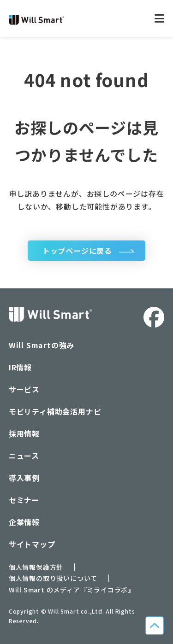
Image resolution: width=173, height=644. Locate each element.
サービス (24, 389)
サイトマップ (32, 544)
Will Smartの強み (42, 345)
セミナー (24, 500)
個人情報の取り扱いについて (53, 578)
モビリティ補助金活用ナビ (55, 411)
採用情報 (24, 433)
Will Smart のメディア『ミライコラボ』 (72, 590)
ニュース (24, 456)
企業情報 (24, 522)
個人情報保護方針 (36, 567)
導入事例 (24, 478)
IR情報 (20, 367)
